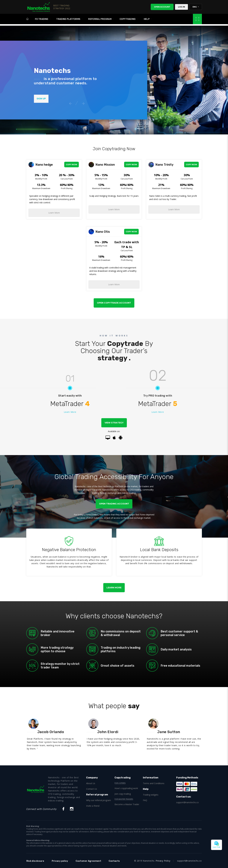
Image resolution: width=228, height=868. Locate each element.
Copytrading (128, 20)
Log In (181, 7)
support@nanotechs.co (187, 802)
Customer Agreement (93, 861)
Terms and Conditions (154, 783)
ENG (195, 7)
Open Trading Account (114, 504)
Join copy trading (123, 794)
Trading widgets (151, 795)
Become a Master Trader (127, 804)
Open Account (162, 7)
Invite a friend (93, 806)
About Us (91, 783)
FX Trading (42, 20)
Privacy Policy (163, 861)
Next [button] (83, 103)
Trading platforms (68, 20)
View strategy (114, 423)
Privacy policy (62, 861)
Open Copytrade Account (114, 303)
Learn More (54, 213)
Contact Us (92, 789)
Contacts (121, 861)
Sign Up (41, 99)
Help (147, 20)
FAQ (145, 800)
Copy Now (72, 165)
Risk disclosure (36, 861)
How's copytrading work (126, 788)
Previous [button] (70, 103)
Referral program (100, 20)
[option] (74, 83)
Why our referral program (99, 800)
